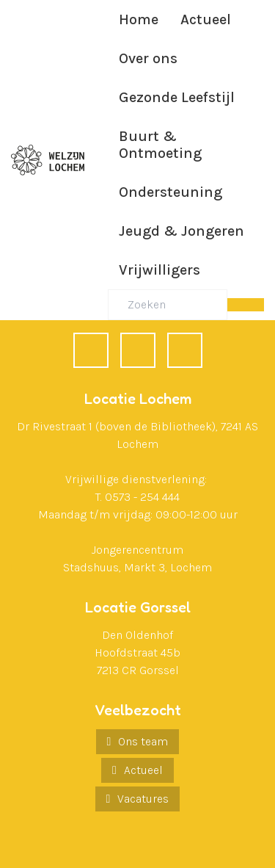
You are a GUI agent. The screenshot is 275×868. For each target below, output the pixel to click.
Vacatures (143, 799)
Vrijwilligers (159, 270)
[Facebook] (91, 350)
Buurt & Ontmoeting (160, 145)
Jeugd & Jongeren (181, 231)
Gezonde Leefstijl (177, 97)
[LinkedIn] (138, 350)
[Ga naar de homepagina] (48, 160)
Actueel (206, 19)
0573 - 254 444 (142, 497)
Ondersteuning (170, 192)
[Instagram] (185, 350)
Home (139, 19)
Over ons (148, 58)
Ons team (143, 741)
